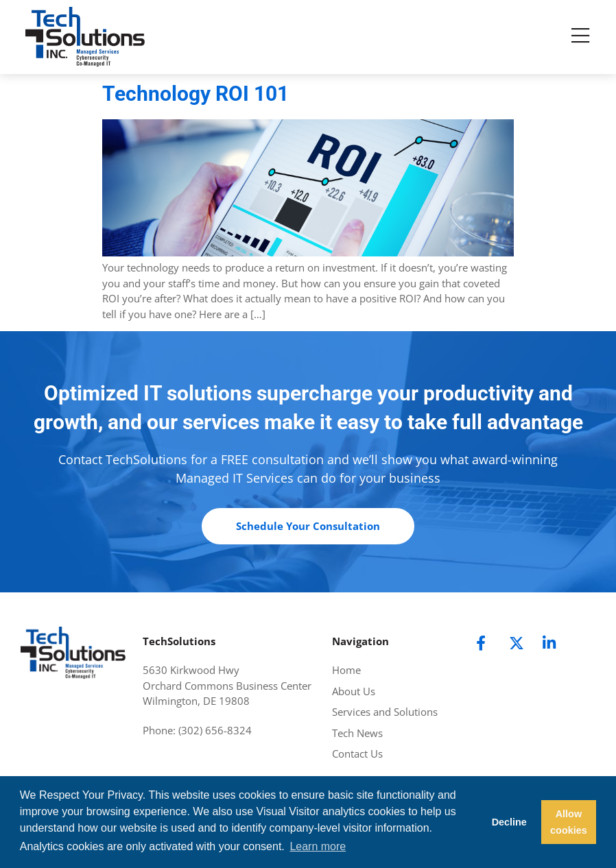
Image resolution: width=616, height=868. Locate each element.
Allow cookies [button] (569, 822)
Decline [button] (509, 822)
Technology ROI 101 (196, 94)
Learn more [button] (318, 846)
